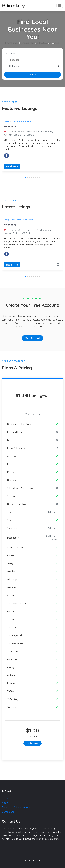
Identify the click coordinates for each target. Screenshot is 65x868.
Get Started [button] (32, 338)
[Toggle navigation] (60, 6)
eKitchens (10, 126)
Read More (12, 166)
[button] (25, 178)
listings (7, 121)
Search (33, 75)
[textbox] (33, 60)
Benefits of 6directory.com (16, 807)
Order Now (32, 743)
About (5, 803)
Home (5, 798)
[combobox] (32, 60)
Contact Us (8, 812)
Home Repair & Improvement (22, 121)
